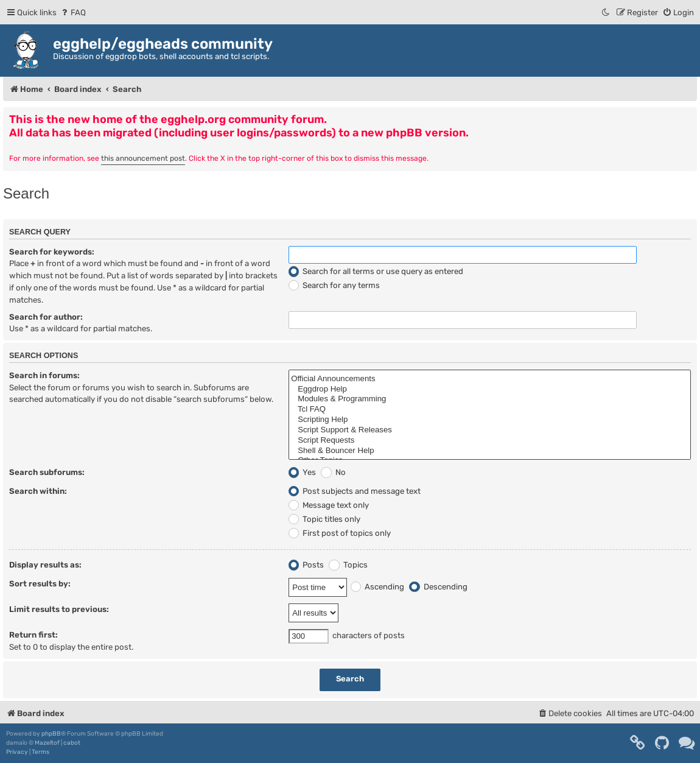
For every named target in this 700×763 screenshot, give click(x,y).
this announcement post (143, 158)
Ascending (377, 587)
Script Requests (490, 441)
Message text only (329, 505)
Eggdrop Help (490, 389)
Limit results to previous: (59, 609)
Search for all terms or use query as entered (376, 271)
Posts (306, 565)
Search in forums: (44, 375)
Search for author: (46, 317)
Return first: (33, 635)
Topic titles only (324, 519)
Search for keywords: (52, 252)
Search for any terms (334, 285)
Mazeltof (47, 743)
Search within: (38, 491)
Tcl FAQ (490, 410)
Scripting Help (490, 420)
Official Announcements (490, 379)
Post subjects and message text (355, 491)
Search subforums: (47, 472)
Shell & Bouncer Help (490, 451)
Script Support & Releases (490, 430)
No (333, 472)
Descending (438, 587)
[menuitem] (73, 12)
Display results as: (45, 565)
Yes (302, 472)
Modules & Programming (490, 399)
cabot (72, 743)
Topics (348, 565)
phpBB (51, 734)
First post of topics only (340, 533)
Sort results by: (40, 584)
